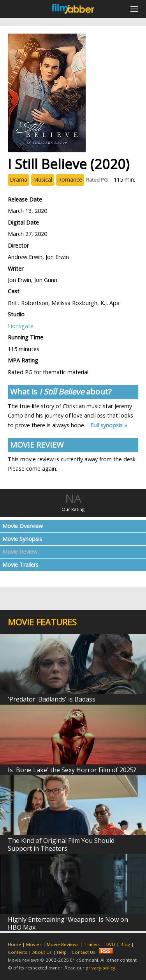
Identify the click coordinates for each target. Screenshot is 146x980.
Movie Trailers (20, 565)
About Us (42, 952)
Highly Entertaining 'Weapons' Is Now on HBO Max (68, 923)
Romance (70, 179)
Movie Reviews (63, 944)
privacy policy (100, 968)
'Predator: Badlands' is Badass (52, 699)
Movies (34, 944)
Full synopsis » (109, 425)
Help (62, 952)
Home (14, 944)
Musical (43, 179)
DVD (110, 944)
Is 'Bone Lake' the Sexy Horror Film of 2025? (72, 770)
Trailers (92, 944)
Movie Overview (23, 526)
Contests (18, 952)
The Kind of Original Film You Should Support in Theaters (61, 844)
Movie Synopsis (22, 539)
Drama (18, 179)
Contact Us (84, 952)
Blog (125, 944)
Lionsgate (21, 326)
